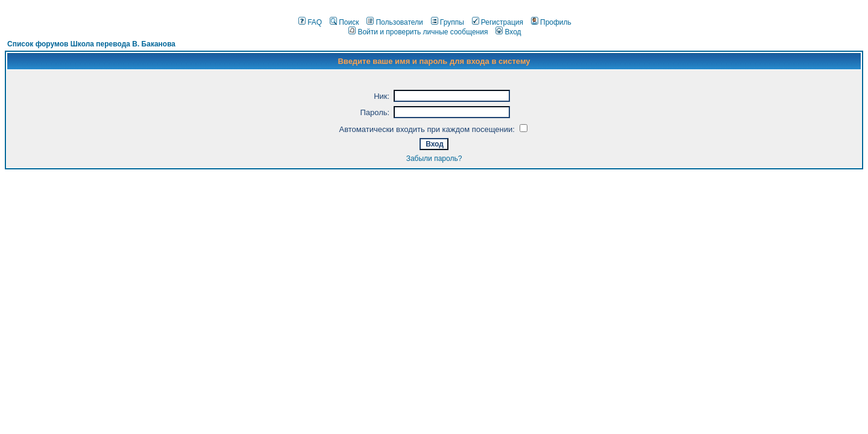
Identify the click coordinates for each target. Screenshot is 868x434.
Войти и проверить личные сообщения (418, 32)
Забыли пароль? (434, 159)
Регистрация (498, 22)
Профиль (551, 22)
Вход (508, 32)
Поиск (344, 22)
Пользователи (395, 22)
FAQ (310, 22)
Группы (448, 22)
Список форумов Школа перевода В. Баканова (91, 44)
